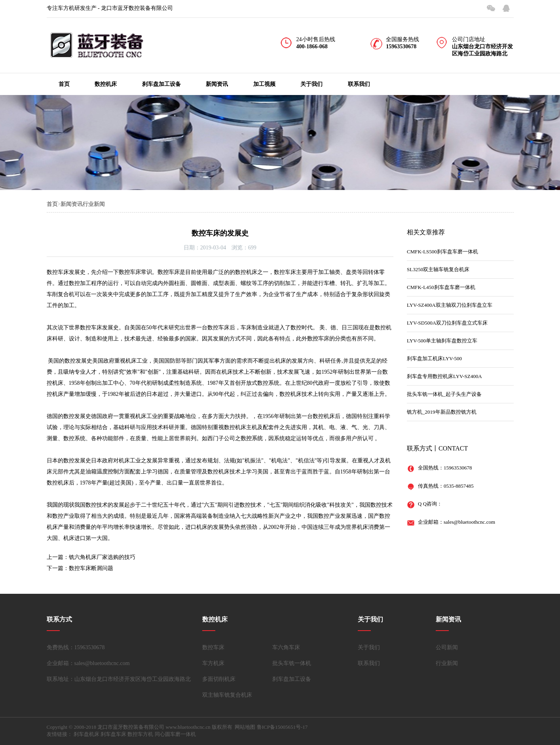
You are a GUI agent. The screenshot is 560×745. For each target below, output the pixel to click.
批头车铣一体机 (292, 663)
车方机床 (213, 663)
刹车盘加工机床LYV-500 (434, 358)
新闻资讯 (217, 84)
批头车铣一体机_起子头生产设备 (444, 394)
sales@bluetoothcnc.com (469, 522)
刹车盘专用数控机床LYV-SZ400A (444, 376)
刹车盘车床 (113, 734)
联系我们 (359, 84)
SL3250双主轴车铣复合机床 (438, 269)
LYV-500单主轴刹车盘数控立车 (442, 341)
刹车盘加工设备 (161, 84)
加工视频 (264, 84)
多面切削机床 (219, 679)
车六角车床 (286, 647)
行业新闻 (94, 204)
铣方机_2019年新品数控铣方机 (442, 412)
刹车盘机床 (86, 734)
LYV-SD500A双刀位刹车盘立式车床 (447, 323)
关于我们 (311, 84)
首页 (64, 84)
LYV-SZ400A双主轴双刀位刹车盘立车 (450, 305)
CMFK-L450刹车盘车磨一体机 (441, 287)
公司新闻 (447, 647)
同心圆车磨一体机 (175, 734)
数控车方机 (140, 734)
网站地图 (245, 727)
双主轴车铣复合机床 (227, 695)
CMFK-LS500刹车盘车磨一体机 (442, 252)
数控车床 (213, 647)
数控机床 (106, 84)
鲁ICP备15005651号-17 (282, 727)
